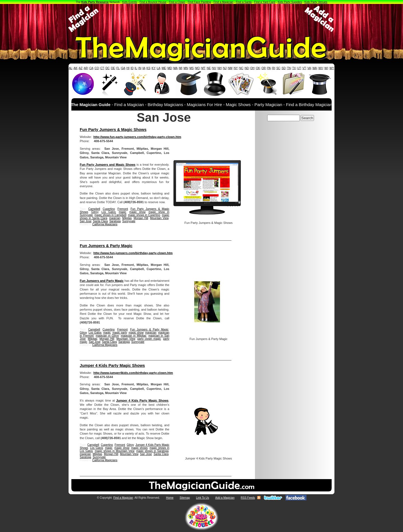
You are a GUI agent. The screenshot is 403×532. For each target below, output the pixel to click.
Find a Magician (223, 2)
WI (326, 68)
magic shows (140, 448)
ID (132, 68)
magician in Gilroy (107, 336)
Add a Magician (225, 498)
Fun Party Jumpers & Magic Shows (113, 130)
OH (252, 68)
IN (140, 68)
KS (148, 68)
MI (181, 68)
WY (332, 68)
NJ (225, 68)
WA (315, 68)
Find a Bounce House (153, 2)
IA (144, 68)
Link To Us (203, 498)
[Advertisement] (201, 19)
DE (113, 68)
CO (97, 68)
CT (102, 68)
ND (247, 68)
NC (241, 68)
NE (209, 68)
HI (128, 68)
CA (91, 68)
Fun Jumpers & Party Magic (106, 246)
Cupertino (109, 209)
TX (294, 68)
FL (118, 68)
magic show (137, 212)
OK (258, 68)
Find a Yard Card (265, 2)
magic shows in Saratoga (153, 451)
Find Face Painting (199, 2)
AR (86, 68)
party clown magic (149, 339)
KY (154, 68)
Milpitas (127, 218)
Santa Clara (100, 221)
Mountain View (159, 218)
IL (136, 68)
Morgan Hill (141, 218)
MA (176, 68)
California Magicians (105, 224)
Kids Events (130, 2)
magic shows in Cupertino (144, 215)
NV (214, 68)
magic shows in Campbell (111, 215)
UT (299, 68)
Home (170, 498)
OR (264, 68)
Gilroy (95, 212)
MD (170, 68)
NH (219, 68)
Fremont (123, 209)
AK (75, 68)
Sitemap (185, 498)
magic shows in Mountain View (115, 451)
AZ (81, 68)
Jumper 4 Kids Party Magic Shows (112, 365)
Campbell (94, 209)
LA (159, 68)
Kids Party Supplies (290, 2)
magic (122, 212)
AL (71, 68)
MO (198, 68)
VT (304, 68)
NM (230, 68)
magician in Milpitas (134, 336)
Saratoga (115, 221)
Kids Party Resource (95, 2)
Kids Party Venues (316, 2)
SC (278, 68)
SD (284, 68)
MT (203, 68)
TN (289, 68)
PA (269, 68)
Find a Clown (177, 2)
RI (273, 68)
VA (309, 68)
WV (321, 68)
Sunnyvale (129, 221)
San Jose (86, 221)
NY (236, 68)
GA (123, 68)
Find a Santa (244, 2)
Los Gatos (108, 212)
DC (107, 68)
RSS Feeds (248, 498)
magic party (120, 333)
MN (186, 68)
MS (192, 68)
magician (115, 218)
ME (164, 68)
